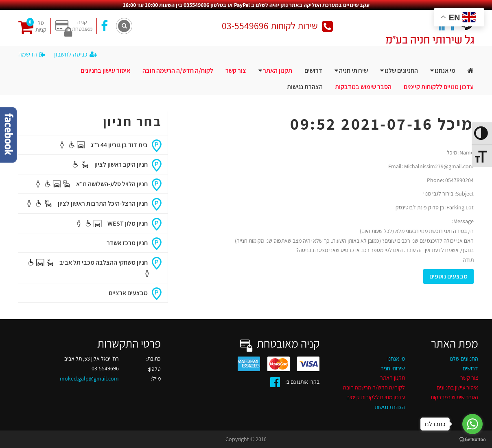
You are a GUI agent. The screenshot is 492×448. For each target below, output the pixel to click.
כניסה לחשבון (75, 54)
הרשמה (32, 54)
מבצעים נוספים (448, 276)
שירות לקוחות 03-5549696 (277, 26)
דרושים (313, 71)
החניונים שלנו (401, 71)
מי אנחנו (445, 71)
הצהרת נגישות (305, 87)
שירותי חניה (353, 71)
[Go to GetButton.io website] (472, 440)
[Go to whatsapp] (472, 424)
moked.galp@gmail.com (89, 378)
